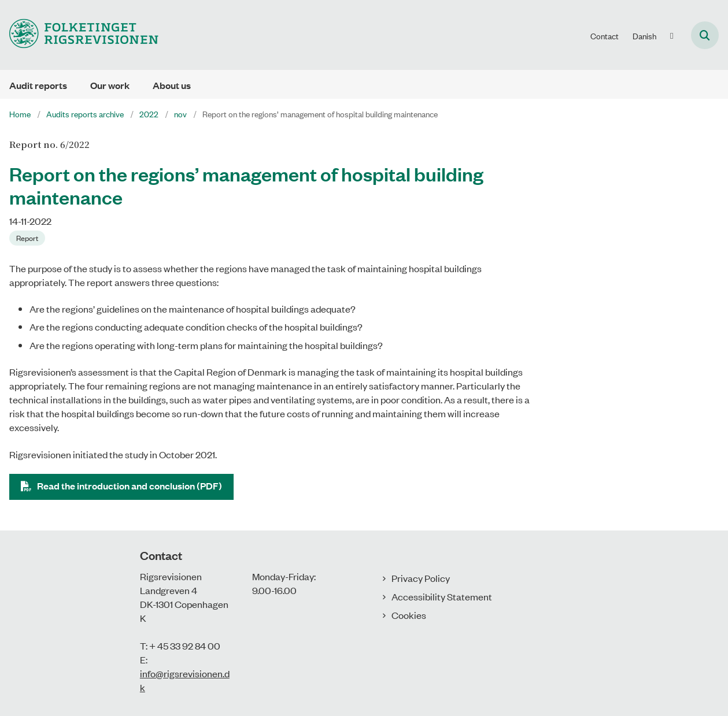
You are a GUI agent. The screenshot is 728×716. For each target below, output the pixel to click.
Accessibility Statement (442, 596)
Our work (110, 85)
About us (172, 85)
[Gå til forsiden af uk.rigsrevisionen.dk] (79, 35)
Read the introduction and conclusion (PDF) (130, 486)
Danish (644, 36)
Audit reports (38, 85)
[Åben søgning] (705, 35)
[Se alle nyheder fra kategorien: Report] (28, 237)
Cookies (409, 615)
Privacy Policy (421, 578)
